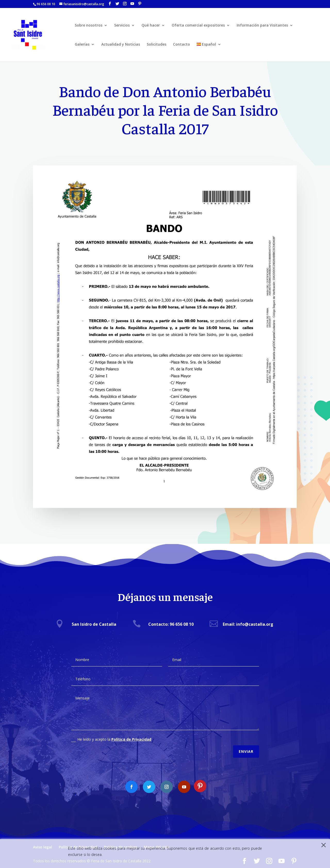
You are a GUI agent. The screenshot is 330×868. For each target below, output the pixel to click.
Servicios (122, 26)
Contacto (181, 45)
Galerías (82, 45)
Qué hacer (151, 26)
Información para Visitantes (262, 26)
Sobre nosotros (89, 26)
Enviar (246, 746)
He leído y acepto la (111, 734)
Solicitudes (156, 45)
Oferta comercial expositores (198, 26)
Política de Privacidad (131, 734)
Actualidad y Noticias (121, 45)
